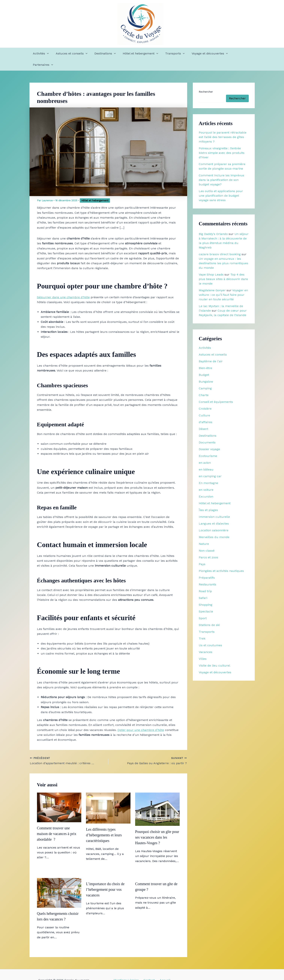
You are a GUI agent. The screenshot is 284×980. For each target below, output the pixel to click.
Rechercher (206, 80)
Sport (203, 607)
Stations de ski (209, 614)
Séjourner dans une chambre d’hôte (63, 286)
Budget (204, 364)
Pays (202, 553)
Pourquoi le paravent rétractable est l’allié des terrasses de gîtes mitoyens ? (223, 126)
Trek (202, 627)
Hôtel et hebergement (139, 54)
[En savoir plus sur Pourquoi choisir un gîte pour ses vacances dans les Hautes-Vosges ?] (157, 798)
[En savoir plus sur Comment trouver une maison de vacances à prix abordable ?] (59, 796)
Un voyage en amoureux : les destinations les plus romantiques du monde (223, 252)
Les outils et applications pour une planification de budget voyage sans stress (221, 184)
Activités (42, 54)
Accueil (163, 969)
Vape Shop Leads (211, 263)
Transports (172, 54)
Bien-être (205, 357)
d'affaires (206, 411)
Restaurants (208, 573)
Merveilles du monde (214, 526)
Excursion (206, 485)
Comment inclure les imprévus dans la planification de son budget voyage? (221, 169)
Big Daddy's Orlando (213, 223)
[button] (48, 54)
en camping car (210, 465)
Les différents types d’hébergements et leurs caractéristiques (104, 824)
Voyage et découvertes (206, 54)
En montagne (208, 472)
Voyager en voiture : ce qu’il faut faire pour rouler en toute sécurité (223, 284)
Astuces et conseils (72, 54)
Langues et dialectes (214, 512)
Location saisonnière (214, 519)
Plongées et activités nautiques (221, 560)
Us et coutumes (210, 634)
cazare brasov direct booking (220, 243)
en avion (205, 451)
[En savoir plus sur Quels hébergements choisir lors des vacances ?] (59, 881)
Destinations (104, 54)
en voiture (206, 478)
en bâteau (206, 458)
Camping (205, 377)
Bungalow (206, 370)
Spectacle (206, 600)
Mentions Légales (128, 969)
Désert (203, 418)
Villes (203, 647)
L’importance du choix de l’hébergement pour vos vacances (105, 878)
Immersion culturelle (214, 505)
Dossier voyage (209, 438)
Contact (149, 969)
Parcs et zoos (208, 546)
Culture (204, 404)
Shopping (206, 593)
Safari (203, 587)
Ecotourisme (208, 445)
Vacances (206, 641)
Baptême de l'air (211, 350)
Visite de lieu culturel (214, 654)
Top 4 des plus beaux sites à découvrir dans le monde (223, 268)
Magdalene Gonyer (212, 279)
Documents (207, 431)
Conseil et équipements (216, 391)
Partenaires (240, 54)
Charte (204, 384)
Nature (204, 533)
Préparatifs (207, 566)
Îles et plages (208, 499)
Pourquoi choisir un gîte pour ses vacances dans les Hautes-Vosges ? (157, 826)
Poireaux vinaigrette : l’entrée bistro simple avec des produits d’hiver (222, 142)
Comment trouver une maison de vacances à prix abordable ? (57, 822)
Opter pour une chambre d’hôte (141, 719)
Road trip (205, 580)
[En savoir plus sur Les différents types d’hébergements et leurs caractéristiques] (108, 796)
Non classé (207, 539)
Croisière (205, 397)
